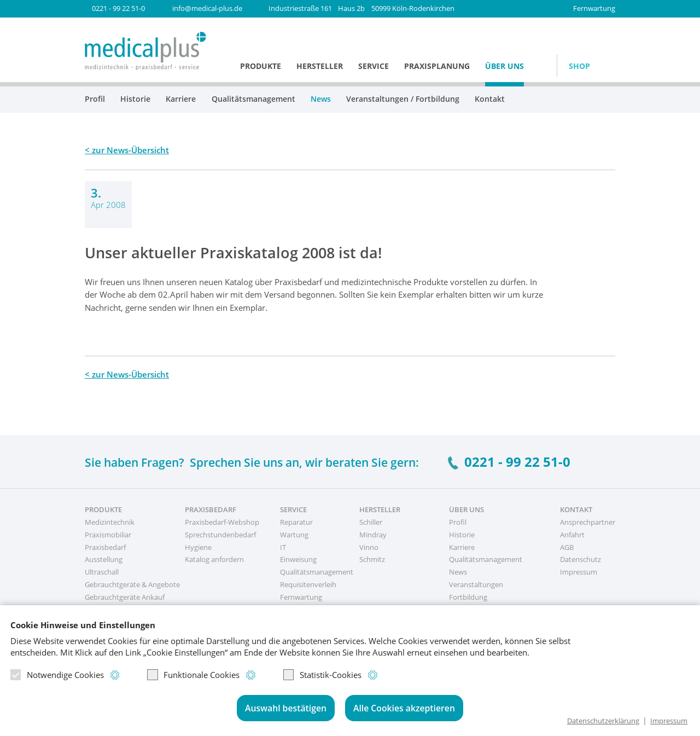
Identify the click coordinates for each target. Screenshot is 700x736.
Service (374, 66)
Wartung (294, 535)
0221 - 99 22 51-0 (119, 8)
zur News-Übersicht (130, 150)
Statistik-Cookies (322, 676)
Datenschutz (581, 559)
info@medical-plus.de (207, 8)
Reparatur (296, 522)
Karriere (181, 99)
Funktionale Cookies (193, 676)
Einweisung (298, 559)
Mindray (373, 535)
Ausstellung (104, 559)
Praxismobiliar (108, 535)
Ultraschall (102, 572)
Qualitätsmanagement (253, 99)
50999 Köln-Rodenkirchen (361, 8)
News (321, 99)
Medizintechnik (110, 522)
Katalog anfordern (214, 559)
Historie (135, 99)
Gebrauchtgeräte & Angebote (132, 584)
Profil (95, 99)
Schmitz (372, 559)
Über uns (504, 66)
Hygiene (198, 547)
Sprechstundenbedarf (220, 535)
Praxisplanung (437, 66)
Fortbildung (468, 597)
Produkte (261, 66)
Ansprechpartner (588, 522)
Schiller (371, 522)
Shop (579, 66)
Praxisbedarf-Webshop (222, 522)
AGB (567, 547)
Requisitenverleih (308, 584)
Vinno (369, 547)
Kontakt (490, 99)
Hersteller (320, 66)
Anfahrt (572, 535)
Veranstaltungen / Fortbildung (403, 99)
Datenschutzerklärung (594, 721)
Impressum (667, 721)
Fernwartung (594, 8)
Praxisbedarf (105, 547)
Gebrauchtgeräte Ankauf (125, 597)
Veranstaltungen (476, 584)
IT (283, 547)
